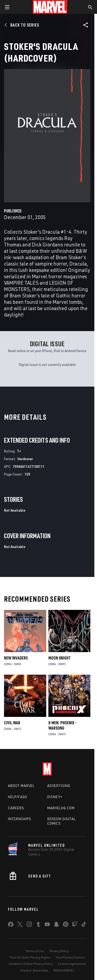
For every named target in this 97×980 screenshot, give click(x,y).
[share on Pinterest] (66, 925)
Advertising (59, 786)
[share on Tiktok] (84, 925)
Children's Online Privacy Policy (31, 964)
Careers (16, 808)
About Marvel (21, 786)
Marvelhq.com (61, 808)
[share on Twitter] (20, 925)
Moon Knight (60, 658)
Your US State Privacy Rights (30, 957)
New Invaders (16, 658)
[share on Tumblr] (38, 925)
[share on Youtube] (47, 925)
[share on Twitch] (75, 925)
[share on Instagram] (29, 925)
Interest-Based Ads (34, 970)
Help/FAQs (18, 797)
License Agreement (72, 964)
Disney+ (55, 797)
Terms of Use (35, 951)
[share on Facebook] (11, 926)
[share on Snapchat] (56, 925)
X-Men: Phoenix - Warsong (62, 725)
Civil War (12, 723)
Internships (20, 819)
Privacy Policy (59, 951)
